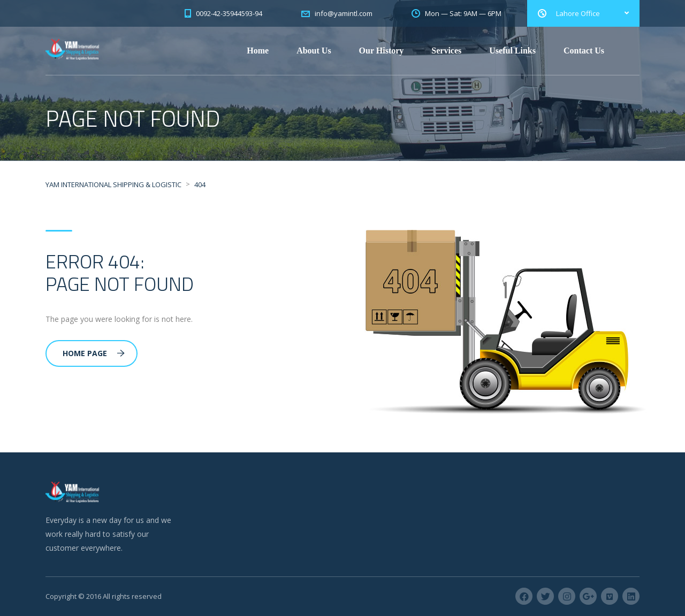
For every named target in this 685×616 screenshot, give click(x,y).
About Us (314, 51)
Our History (382, 51)
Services (446, 51)
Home (258, 51)
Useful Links (512, 51)
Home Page (94, 353)
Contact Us (584, 51)
